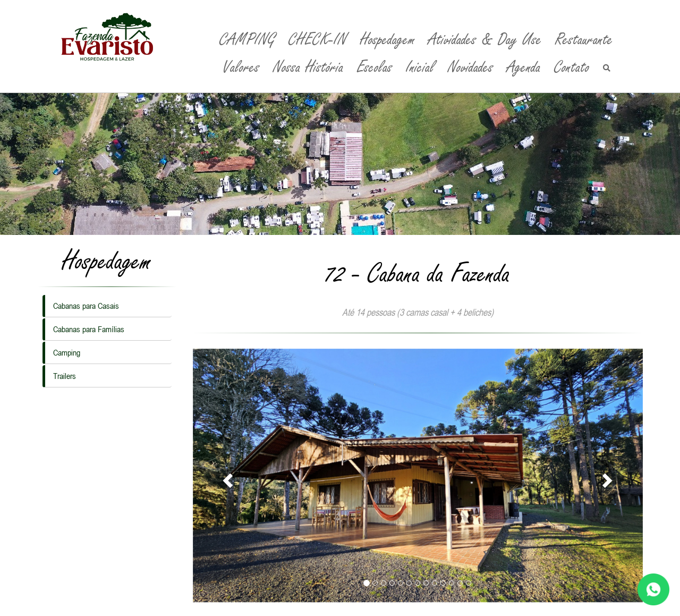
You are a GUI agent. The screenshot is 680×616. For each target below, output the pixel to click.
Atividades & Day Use (485, 40)
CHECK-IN (318, 40)
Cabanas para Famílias (89, 329)
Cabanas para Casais (86, 306)
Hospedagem (388, 40)
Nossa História (308, 67)
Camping (67, 352)
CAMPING (247, 40)
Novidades (471, 67)
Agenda (524, 67)
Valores (241, 67)
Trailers (65, 376)
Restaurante (584, 40)
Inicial (420, 67)
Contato (572, 67)
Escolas (375, 67)
